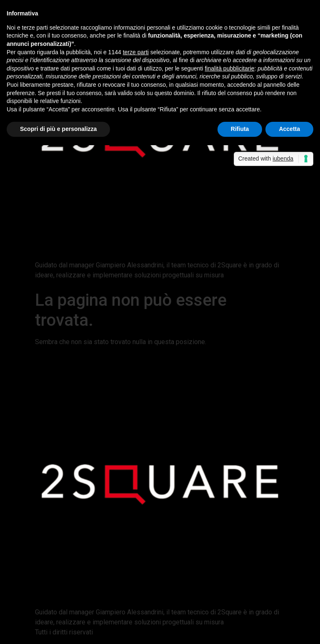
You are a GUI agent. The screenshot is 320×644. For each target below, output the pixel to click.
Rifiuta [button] (240, 129)
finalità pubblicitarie (229, 68)
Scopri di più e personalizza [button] (58, 129)
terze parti (136, 52)
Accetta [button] (289, 129)
